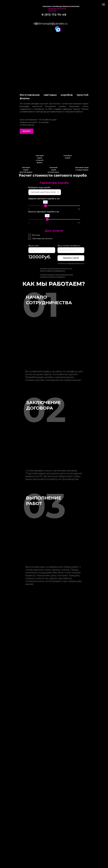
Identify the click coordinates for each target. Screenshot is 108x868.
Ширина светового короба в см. (44, 199)
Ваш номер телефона (69, 246)
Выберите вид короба (39, 187)
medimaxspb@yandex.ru (51, 24)
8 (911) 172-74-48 (54, 15)
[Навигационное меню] (104, 4)
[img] (36, 6)
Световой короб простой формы (26, 170)
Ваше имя (34, 246)
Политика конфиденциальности (71, 263)
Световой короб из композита (53, 170)
